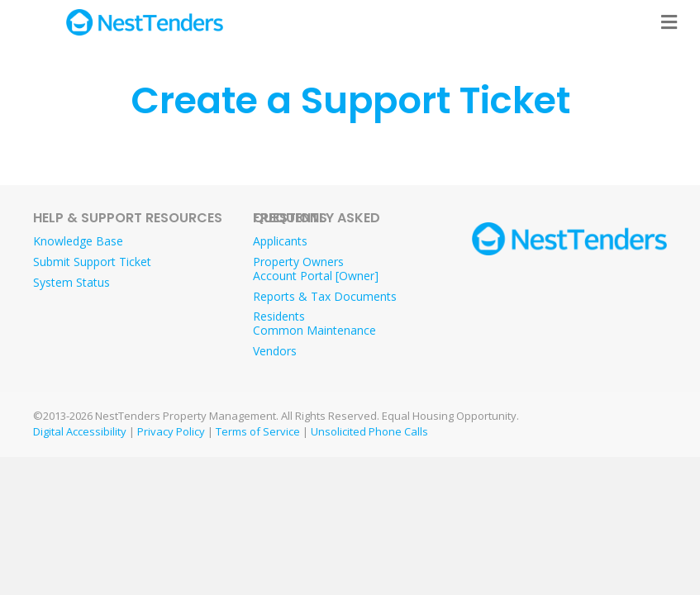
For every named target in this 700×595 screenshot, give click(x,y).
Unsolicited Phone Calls (369, 431)
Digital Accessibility (80, 431)
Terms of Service (258, 431)
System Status (71, 282)
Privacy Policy (171, 431)
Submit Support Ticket (92, 262)
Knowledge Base (78, 241)
